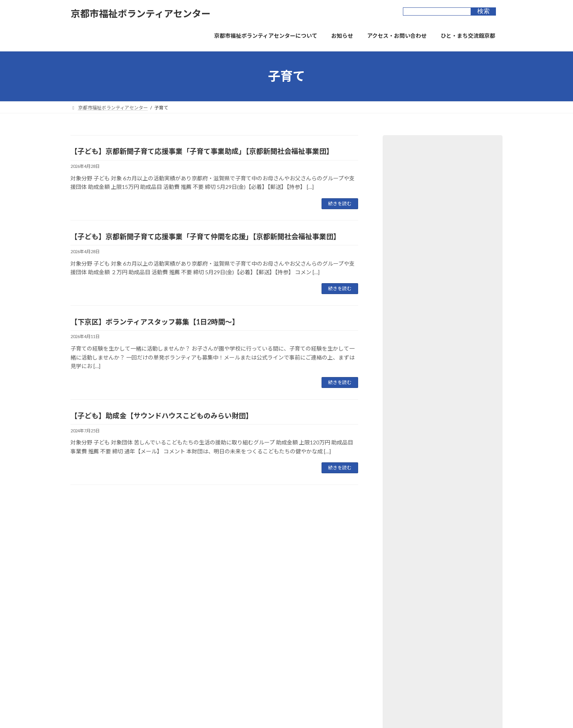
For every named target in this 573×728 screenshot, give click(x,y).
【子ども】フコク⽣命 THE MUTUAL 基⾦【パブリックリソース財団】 (438, 395)
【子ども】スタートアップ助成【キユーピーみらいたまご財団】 (441, 513)
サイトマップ (229, 574)
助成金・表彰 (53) (414, 197)
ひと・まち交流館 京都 (247, 620)
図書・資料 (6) (409, 213)
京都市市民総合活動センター (253, 633)
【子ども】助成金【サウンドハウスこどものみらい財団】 (162, 416)
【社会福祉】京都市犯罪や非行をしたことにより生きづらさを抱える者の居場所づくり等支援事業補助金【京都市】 (441, 352)
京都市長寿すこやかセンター (253, 647)
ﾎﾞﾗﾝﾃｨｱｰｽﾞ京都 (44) (416, 244)
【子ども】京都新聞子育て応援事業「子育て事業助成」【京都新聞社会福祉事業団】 (202, 151)
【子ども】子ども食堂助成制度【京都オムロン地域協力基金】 (441, 474)
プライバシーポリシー (101, 574)
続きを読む (340, 204)
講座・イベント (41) (416, 260)
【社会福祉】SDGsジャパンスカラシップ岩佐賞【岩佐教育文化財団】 (440, 435)
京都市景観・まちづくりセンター (258, 660)
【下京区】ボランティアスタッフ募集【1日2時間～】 (155, 322)
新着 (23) (403, 276)
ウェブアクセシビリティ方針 (170, 574)
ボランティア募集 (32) (419, 165)
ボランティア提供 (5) (417, 181)
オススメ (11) (408, 292)
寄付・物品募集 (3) (415, 228)
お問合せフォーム (277, 574)
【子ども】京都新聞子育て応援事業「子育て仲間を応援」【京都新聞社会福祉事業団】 (205, 236)
